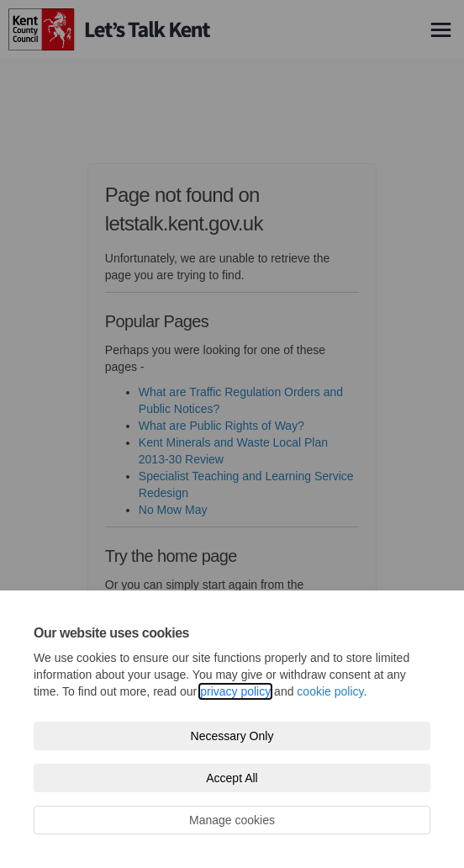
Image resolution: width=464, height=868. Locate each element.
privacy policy (235, 691)
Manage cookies (232, 820)
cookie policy (330, 691)
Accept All (232, 778)
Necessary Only (232, 736)
